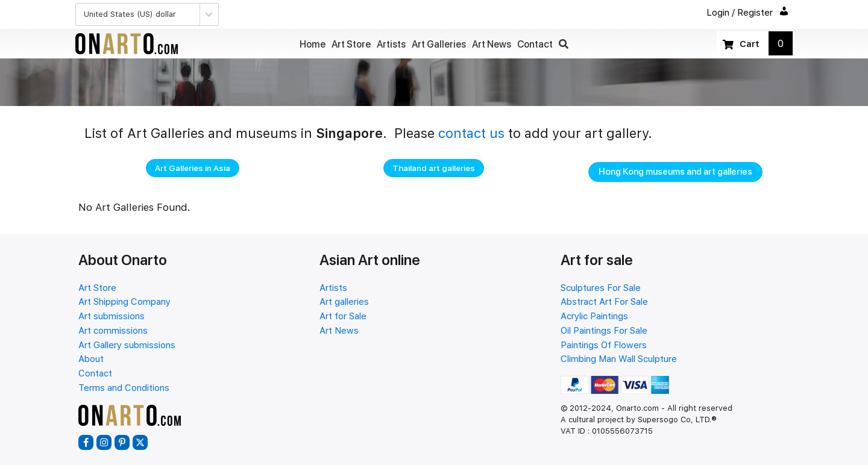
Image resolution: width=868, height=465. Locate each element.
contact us (471, 133)
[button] (564, 44)
